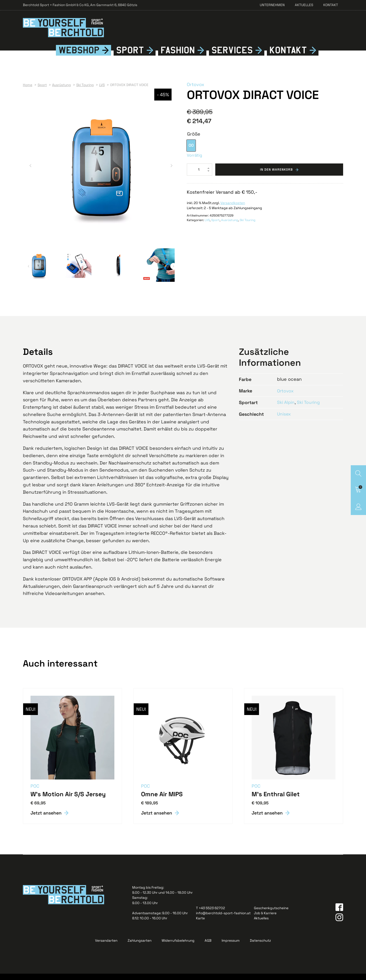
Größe (194, 140)
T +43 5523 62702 (210, 914)
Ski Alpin (286, 408)
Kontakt (331, 5)
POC (35, 792)
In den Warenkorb (276, 176)
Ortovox (196, 91)
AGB (208, 947)
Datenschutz (260, 947)
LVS (207, 226)
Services (232, 56)
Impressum (231, 947)
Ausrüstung (230, 226)
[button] (30, 172)
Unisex (284, 420)
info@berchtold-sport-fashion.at (223, 919)
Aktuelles (304, 5)
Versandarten (106, 947)
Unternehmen (272, 5)
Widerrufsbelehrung (178, 947)
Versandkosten (233, 209)
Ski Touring (248, 226)
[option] (191, 152)
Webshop (79, 56)
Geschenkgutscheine (271, 914)
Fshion (178, 56)
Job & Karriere (265, 919)
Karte (200, 925)
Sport (130, 56)
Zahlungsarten (140, 947)
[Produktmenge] (200, 176)
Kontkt (288, 56)
